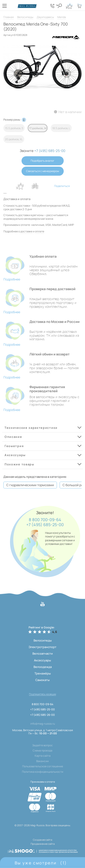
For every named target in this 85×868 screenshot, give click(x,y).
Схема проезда (42, 751)
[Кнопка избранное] (69, 6)
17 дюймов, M (38, 128)
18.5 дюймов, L (61, 128)
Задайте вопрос (42, 745)
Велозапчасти (43, 653)
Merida (62, 17)
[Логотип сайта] (27, 6)
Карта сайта (43, 756)
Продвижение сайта (43, 844)
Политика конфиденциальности (43, 772)
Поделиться (62, 186)
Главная (9, 17)
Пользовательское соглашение (43, 766)
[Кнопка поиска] (59, 6)
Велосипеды (25, 17)
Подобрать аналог (42, 161)
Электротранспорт (42, 647)
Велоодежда (43, 667)
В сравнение (35, 186)
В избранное (20, 186)
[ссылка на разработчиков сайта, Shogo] (43, 850)
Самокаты (42, 680)
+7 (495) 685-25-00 (45, 525)
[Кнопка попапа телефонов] (52, 6)
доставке (26, 231)
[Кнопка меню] (5, 6)
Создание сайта (42, 840)
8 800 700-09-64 (45, 520)
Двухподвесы (45, 17)
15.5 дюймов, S (14, 128)
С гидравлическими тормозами (30, 485)
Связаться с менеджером (42, 171)
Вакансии (42, 761)
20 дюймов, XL (14, 139)
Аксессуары (42, 660)
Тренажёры (43, 673)
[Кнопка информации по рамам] (24, 120)
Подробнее (12, 279)
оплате (40, 231)
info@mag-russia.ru (43, 724)
